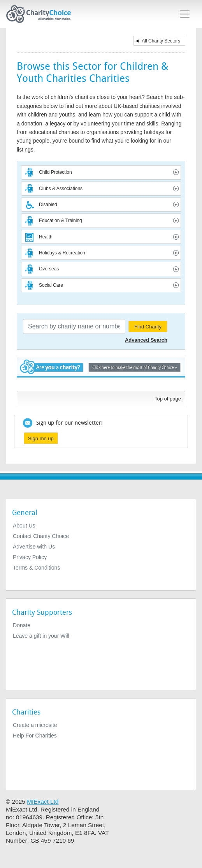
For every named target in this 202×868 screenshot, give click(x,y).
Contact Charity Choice (41, 536)
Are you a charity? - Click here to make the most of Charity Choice (101, 372)
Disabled (48, 205)
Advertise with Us (34, 547)
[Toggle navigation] (185, 14)
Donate (22, 625)
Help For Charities (35, 736)
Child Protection (55, 172)
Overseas (49, 269)
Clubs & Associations (61, 189)
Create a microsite (35, 725)
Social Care (51, 285)
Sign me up (41, 438)
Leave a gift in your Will (41, 636)
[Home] (42, 14)
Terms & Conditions (36, 568)
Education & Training (61, 221)
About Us (24, 526)
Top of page (168, 399)
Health (46, 237)
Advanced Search (146, 340)
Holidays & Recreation (62, 253)
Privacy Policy (30, 557)
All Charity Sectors (161, 41)
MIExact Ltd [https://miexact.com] (43, 802)
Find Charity (148, 327)
